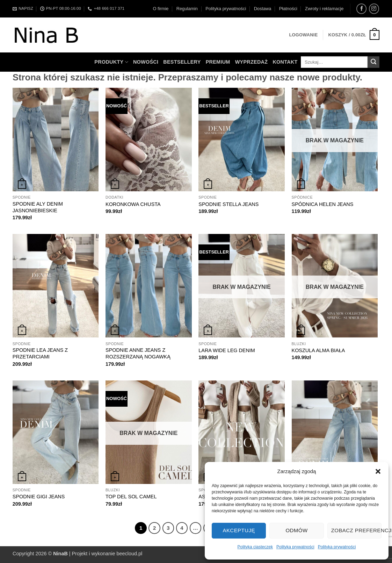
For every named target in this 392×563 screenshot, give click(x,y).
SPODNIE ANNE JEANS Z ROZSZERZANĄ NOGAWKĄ (138, 353)
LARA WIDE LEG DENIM (227, 350)
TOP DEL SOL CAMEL (131, 497)
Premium (218, 62)
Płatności (288, 9)
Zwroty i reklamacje (324, 9)
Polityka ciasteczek (255, 547)
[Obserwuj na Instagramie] (374, 9)
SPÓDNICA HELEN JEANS (323, 204)
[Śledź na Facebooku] (361, 9)
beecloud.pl (130, 554)
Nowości (146, 62)
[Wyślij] (373, 62)
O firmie (161, 9)
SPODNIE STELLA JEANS (228, 204)
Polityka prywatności (295, 547)
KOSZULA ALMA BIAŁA (318, 350)
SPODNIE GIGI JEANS (39, 497)
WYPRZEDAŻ (252, 62)
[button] (378, 471)
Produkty (111, 62)
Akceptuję (239, 530)
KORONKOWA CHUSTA (133, 204)
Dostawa (263, 9)
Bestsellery (182, 62)
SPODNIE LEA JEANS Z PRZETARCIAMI (40, 353)
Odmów (296, 530)
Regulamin (187, 9)
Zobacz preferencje (356, 530)
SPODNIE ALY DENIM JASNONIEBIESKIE (38, 207)
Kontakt (285, 62)
